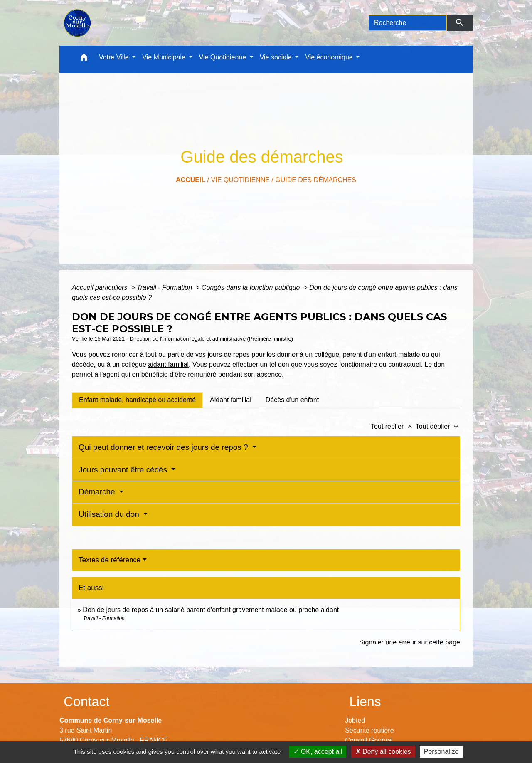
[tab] (137, 400)
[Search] (408, 23)
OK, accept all (318, 752)
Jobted (355, 720)
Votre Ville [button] (115, 57)
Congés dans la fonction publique (252, 288)
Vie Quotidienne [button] (224, 57)
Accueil (191, 180)
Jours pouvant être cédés (124, 470)
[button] (84, 59)
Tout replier (393, 426)
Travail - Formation (165, 288)
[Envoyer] (460, 23)
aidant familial (168, 364)
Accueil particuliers (101, 288)
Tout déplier (438, 426)
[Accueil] (82, 23)
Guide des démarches (316, 180)
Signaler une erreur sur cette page (410, 642)
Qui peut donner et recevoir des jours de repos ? (164, 447)
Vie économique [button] (330, 57)
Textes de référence (110, 560)
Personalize (441, 752)
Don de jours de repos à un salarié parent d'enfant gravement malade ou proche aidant (211, 610)
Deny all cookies (383, 752)
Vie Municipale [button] (165, 57)
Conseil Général (369, 740)
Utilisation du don (110, 514)
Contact (86, 701)
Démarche (98, 492)
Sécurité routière (369, 730)
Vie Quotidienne (240, 180)
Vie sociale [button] (277, 57)
